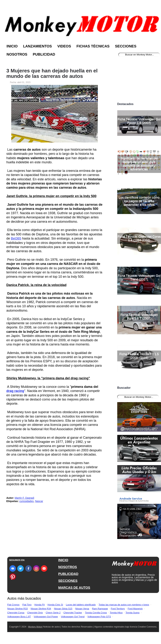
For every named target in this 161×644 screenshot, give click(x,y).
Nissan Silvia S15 (63, 609)
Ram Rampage (100, 609)
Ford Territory (118, 609)
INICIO (63, 560)
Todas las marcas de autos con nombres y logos (124, 605)
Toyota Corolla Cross (96, 613)
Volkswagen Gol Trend (73, 617)
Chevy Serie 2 (53, 613)
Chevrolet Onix (35, 613)
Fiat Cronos (13, 605)
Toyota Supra (132, 613)
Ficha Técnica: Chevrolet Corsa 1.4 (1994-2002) (139, 238)
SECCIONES (68, 581)
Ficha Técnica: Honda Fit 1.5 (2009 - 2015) (139, 356)
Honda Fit (39, 605)
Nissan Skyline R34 (41, 609)
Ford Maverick (135, 609)
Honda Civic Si (55, 605)
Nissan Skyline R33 (18, 609)
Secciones (126, 46)
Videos (64, 46)
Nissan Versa (82, 609)
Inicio (12, 46)
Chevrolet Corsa (16, 613)
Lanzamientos (37, 46)
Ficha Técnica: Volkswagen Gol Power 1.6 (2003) (139, 121)
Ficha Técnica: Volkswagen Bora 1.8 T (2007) (139, 317)
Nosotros (17, 54)
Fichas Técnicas (93, 46)
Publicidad (44, 54)
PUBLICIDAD (68, 574)
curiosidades (27, 501)
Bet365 (16, 238)
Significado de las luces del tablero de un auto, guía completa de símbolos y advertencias (139, 164)
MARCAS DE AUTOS (74, 588)
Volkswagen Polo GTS (99, 617)
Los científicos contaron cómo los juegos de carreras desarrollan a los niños (139, 201)
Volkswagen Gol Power (46, 617)
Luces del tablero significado (81, 605)
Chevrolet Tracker (73, 613)
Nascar (39, 501)
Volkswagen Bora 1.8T (19, 617)
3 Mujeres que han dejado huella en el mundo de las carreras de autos (52, 74)
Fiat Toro (27, 605)
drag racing (15, 391)
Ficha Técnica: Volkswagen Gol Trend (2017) (139, 277)
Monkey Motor (35, 627)
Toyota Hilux (116, 613)
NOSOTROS (68, 567)
